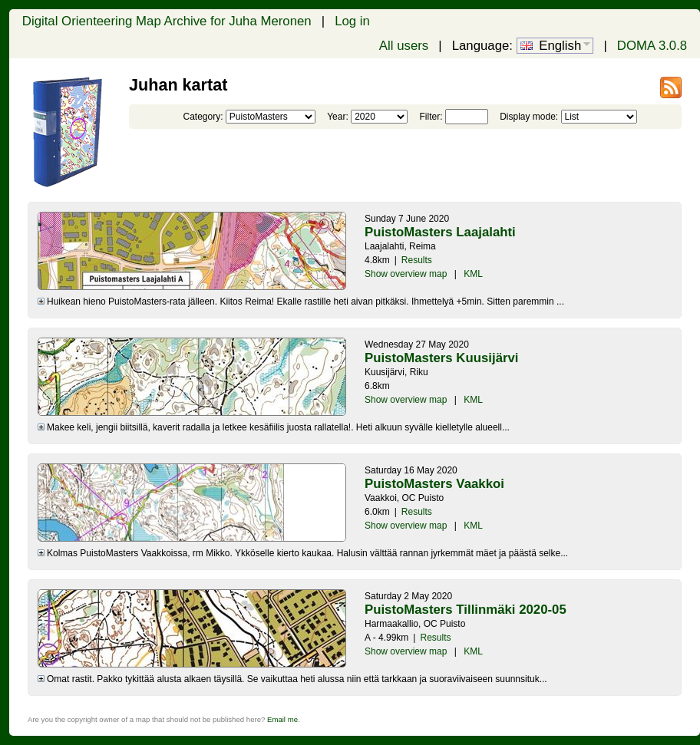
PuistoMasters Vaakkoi (434, 484)
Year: (338, 117)
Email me (282, 719)
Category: (203, 117)
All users (404, 46)
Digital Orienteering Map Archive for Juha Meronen (167, 21)
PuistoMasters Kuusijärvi (442, 358)
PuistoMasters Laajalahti (440, 232)
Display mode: (529, 117)
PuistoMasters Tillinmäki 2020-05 (466, 610)
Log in (352, 21)
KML (473, 274)
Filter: (431, 117)
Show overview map (406, 274)
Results (417, 260)
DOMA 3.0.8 (652, 46)
